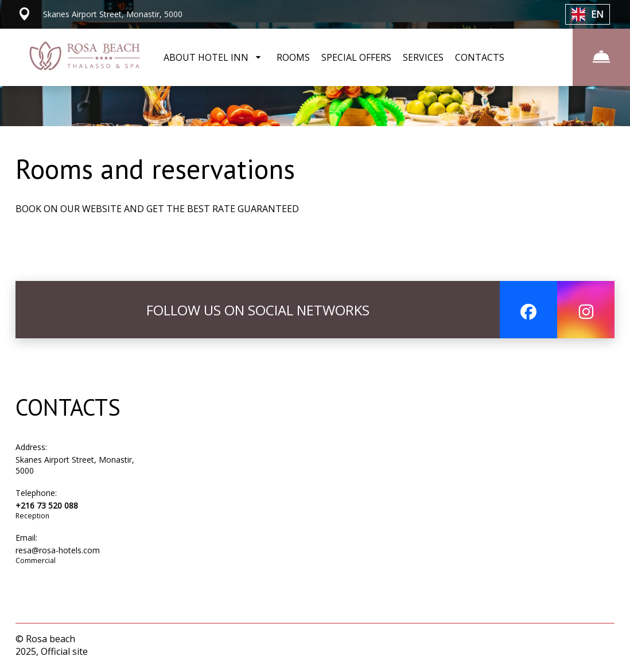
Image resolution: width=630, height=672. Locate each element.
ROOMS (293, 57)
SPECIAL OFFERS (356, 57)
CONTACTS (480, 57)
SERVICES (423, 57)
